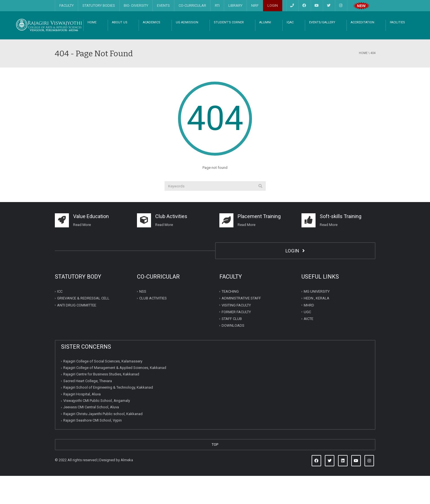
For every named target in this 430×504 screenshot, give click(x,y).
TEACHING (230, 320)
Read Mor (81, 253)
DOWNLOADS (233, 354)
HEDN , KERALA (317, 326)
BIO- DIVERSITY (136, 5)
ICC (60, 320)
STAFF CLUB (232, 347)
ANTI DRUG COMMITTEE (77, 333)
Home (363, 81)
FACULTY (67, 5)
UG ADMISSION (187, 51)
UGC (307, 340)
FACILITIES (397, 51)
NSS (143, 320)
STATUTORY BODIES (99, 5)
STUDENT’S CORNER (229, 51)
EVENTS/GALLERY (322, 51)
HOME (92, 51)
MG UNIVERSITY (317, 320)
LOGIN (273, 5)
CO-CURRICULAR (192, 5)
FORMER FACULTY (236, 340)
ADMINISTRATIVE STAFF (241, 326)
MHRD (309, 333)
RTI (217, 5)
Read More (164, 253)
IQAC (290, 51)
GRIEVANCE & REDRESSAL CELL (83, 326)
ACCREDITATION (363, 51)
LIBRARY (235, 5)
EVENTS (163, 5)
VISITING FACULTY (236, 333)
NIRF (255, 5)
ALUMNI (265, 51)
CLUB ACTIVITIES (153, 326)
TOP (215, 473)
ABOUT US (120, 51)
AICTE (309, 347)
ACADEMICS (152, 51)
